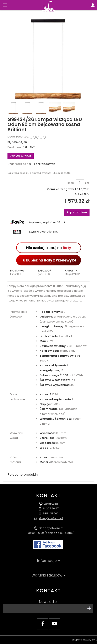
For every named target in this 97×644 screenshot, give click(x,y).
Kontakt (48, 591)
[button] (21, 272)
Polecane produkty (23, 475)
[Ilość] (80, 183)
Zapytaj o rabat (21, 156)
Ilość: (71, 183)
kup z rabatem (77, 212)
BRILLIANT (29, 147)
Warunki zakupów (48, 575)
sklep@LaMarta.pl (51, 518)
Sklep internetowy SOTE (84, 640)
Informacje (48, 561)
